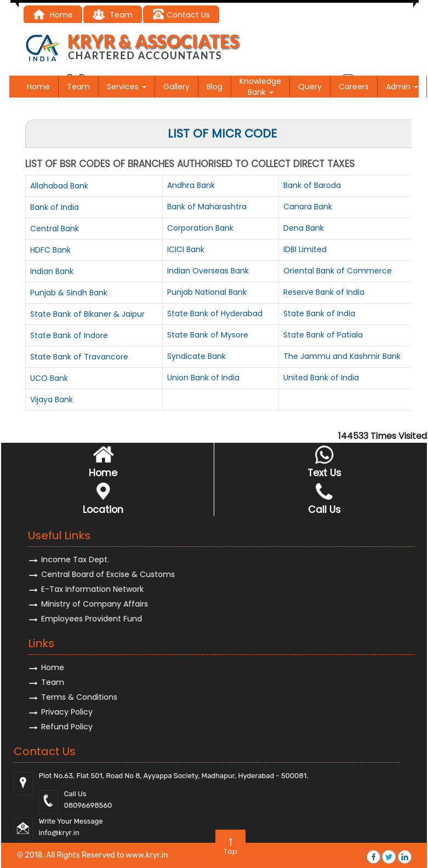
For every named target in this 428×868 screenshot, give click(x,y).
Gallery (176, 87)
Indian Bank (52, 271)
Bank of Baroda (312, 185)
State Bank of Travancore (79, 357)
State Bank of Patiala (323, 335)
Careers (354, 87)
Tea (108, 15)
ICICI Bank (186, 249)
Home (53, 15)
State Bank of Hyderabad (215, 313)
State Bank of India (319, 313)
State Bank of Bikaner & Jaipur (87, 314)
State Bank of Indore (69, 335)
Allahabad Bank (59, 186)
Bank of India (55, 207)
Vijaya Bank (52, 399)
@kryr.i (384, 833)
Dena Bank (304, 228)
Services (127, 87)
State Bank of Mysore (208, 335)
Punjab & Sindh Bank (69, 293)
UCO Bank (49, 378)
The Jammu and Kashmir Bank (342, 356)
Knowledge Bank (260, 87)
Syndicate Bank (196, 356)
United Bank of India (321, 378)
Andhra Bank (191, 185)
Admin (402, 87)
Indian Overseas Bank (208, 271)
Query (310, 87)
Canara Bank (308, 207)
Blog (215, 87)
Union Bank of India (203, 378)
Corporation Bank (200, 228)
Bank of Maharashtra (207, 207)
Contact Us (181, 15)
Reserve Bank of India (324, 292)
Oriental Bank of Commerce (338, 271)
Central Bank (55, 229)
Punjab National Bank (207, 292)
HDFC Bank (50, 250)
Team (78, 87)
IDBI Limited (305, 249)
